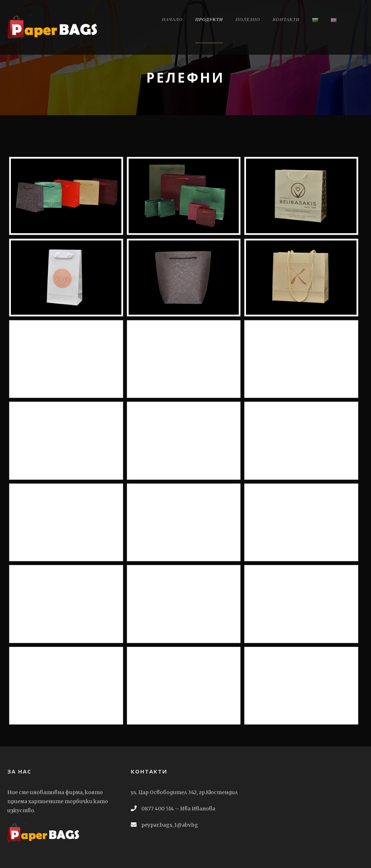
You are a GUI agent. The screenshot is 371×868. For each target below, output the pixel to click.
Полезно (248, 19)
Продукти (209, 19)
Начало (172, 19)
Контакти (286, 19)
